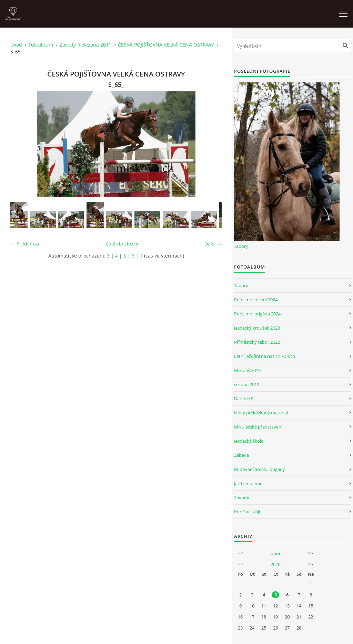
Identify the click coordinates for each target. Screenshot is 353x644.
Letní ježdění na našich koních (265, 356)
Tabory (241, 246)
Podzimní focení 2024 (256, 300)
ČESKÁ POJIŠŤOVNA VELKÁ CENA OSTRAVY (166, 45)
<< (240, 553)
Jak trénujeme (248, 483)
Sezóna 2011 (97, 45)
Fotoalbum (41, 45)
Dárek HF (244, 399)
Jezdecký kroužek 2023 (257, 328)
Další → (213, 244)
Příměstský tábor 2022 (257, 342)
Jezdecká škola (249, 441)
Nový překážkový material (261, 413)
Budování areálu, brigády (260, 469)
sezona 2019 (247, 384)
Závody (68, 45)
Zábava (241, 455)
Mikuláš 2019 (247, 370)
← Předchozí (25, 244)
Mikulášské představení (258, 427)
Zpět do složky (122, 244)
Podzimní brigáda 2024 (257, 314)
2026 (275, 564)
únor (276, 553)
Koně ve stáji (247, 512)
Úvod (16, 45)
